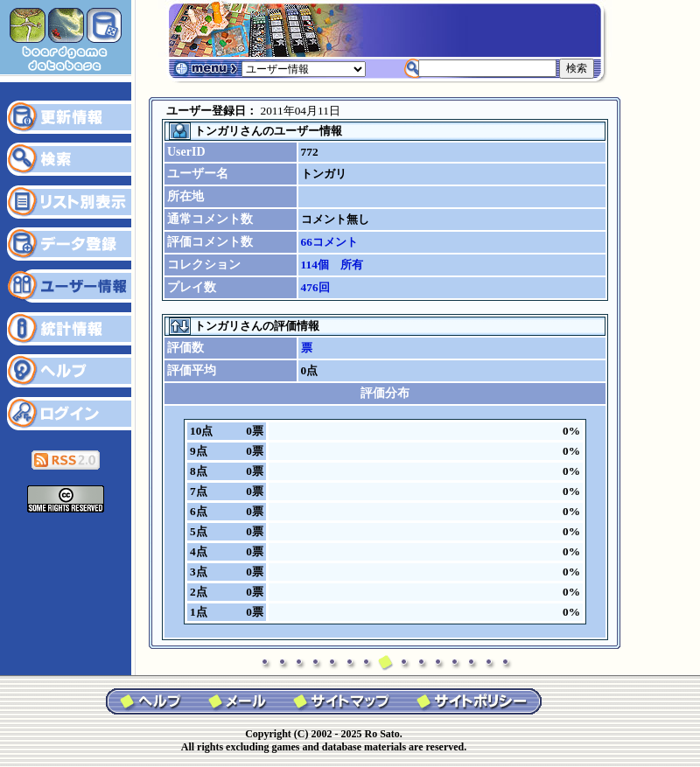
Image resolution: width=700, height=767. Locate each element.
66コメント (329, 242)
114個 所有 (332, 265)
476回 (315, 287)
